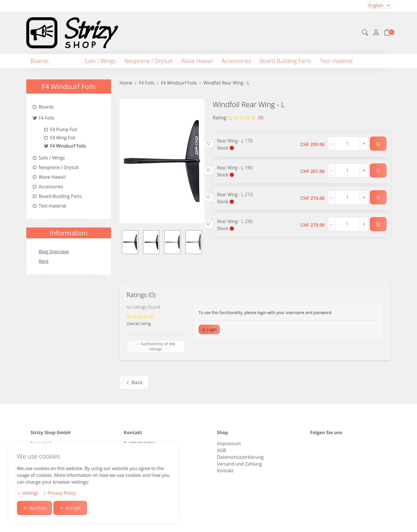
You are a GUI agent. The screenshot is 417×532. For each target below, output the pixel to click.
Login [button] (209, 329)
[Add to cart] (378, 144)
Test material (336, 61)
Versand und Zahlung (239, 464)
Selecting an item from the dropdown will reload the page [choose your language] (379, 5)
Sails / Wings (100, 61)
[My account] (376, 33)
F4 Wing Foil (63, 138)
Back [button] (134, 382)
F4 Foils (67, 61)
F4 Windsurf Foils (69, 86)
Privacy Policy (59, 493)
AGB (221, 450)
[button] (365, 33)
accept (70, 508)
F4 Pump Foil (64, 129)
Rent (44, 261)
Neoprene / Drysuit (148, 61)
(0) (246, 118)
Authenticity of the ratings (156, 346)
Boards (40, 61)
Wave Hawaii (197, 61)
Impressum (229, 444)
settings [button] (28, 493)
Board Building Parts (285, 61)
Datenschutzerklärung (240, 457)
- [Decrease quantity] (331, 144)
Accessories (236, 61)
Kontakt (225, 471)
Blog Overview (54, 252)
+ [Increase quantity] (364, 144)
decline (34, 508)
